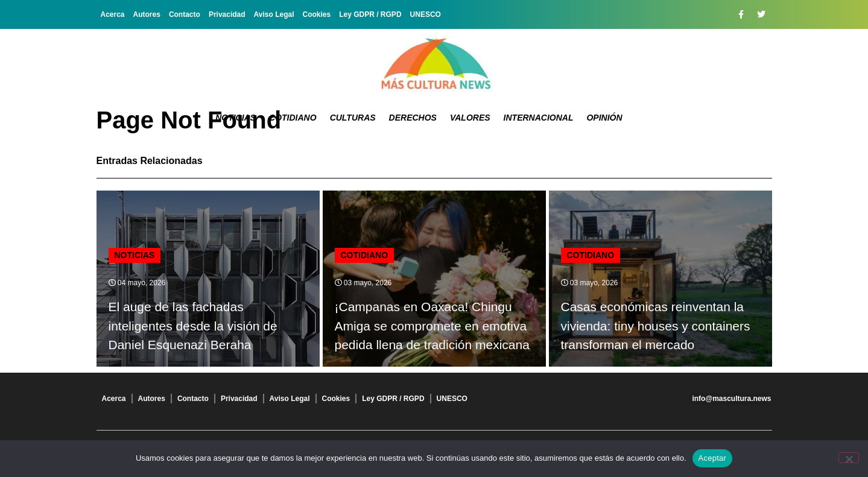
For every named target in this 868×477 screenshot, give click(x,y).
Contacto (185, 14)
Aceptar (713, 458)
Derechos (413, 118)
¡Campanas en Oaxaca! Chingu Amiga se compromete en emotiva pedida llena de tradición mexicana (432, 326)
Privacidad (227, 14)
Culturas (353, 118)
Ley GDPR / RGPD (370, 14)
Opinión (604, 118)
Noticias (236, 118)
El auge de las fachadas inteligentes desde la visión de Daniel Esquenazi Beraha (193, 326)
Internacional (539, 118)
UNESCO (426, 14)
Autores (147, 14)
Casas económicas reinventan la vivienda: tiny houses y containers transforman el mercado (656, 326)
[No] (849, 458)
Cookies (317, 14)
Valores (470, 118)
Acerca (113, 14)
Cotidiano (293, 118)
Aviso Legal (274, 14)
